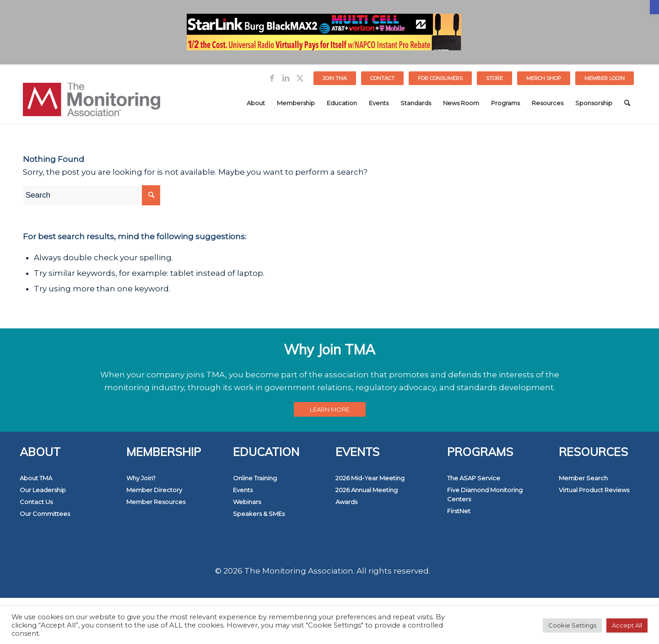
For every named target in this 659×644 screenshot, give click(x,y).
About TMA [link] (36, 478)
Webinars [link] (247, 502)
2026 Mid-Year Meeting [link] (370, 478)
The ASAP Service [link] (474, 478)
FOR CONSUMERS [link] (440, 78)
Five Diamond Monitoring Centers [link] (485, 494)
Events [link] (243, 490)
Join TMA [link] (335, 78)
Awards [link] (346, 502)
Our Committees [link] (45, 514)
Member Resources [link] (156, 502)
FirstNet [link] (459, 511)
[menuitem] (335, 78)
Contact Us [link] (36, 502)
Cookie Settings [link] (572, 625)
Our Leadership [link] (43, 490)
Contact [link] (382, 78)
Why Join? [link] (141, 478)
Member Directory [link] (154, 490)
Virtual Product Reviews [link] (594, 490)
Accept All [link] (627, 625)
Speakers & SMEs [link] (259, 514)
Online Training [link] (255, 478)
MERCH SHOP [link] (544, 78)
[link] (654, 7)
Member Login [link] (605, 78)
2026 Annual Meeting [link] (367, 490)
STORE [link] (494, 78)
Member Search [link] (583, 478)
